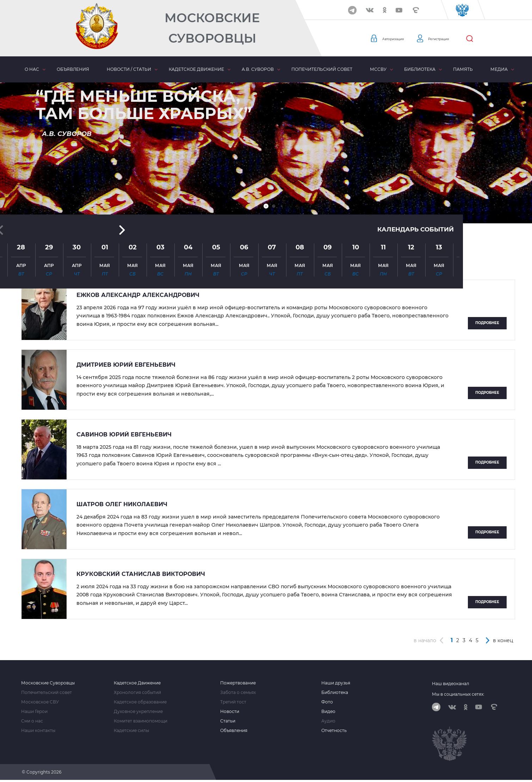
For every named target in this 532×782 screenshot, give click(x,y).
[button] (266, 206)
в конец (503, 640)
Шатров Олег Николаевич (122, 504)
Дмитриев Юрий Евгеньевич (126, 365)
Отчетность (334, 731)
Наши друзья (336, 683)
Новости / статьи (129, 69)
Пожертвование (238, 683)
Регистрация (455, 39)
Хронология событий (137, 693)
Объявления (73, 69)
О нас (32, 69)
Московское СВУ (40, 702)
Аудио (328, 721)
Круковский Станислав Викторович (141, 574)
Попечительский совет (322, 69)
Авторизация (398, 39)
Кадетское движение (196, 69)
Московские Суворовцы (212, 28)
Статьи (228, 721)
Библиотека (420, 69)
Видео (328, 712)
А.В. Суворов (258, 69)
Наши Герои (34, 712)
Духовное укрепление (138, 712)
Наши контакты (38, 731)
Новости (230, 712)
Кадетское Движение (137, 683)
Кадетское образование (140, 702)
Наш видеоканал (451, 684)
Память (463, 69)
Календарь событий (414, 145)
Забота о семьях (238, 693)
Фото (327, 702)
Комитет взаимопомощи (141, 721)
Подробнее (487, 323)
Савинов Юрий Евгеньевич (124, 435)
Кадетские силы (131, 731)
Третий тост (233, 702)
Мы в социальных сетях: (458, 694)
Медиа (499, 69)
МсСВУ (378, 69)
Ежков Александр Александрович (138, 295)
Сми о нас (32, 721)
